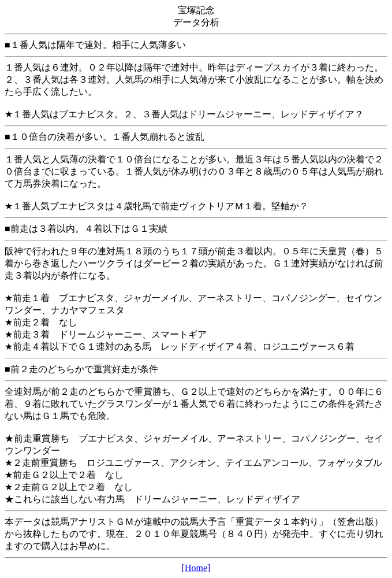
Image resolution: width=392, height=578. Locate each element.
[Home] (196, 568)
